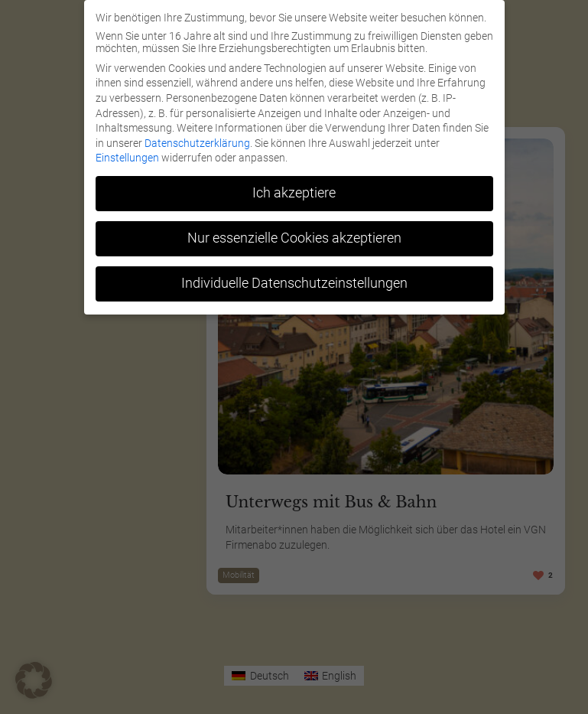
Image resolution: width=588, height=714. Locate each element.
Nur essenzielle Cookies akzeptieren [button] (294, 238)
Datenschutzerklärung (197, 143)
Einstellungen (127, 158)
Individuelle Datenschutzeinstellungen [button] (294, 283)
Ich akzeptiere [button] (294, 193)
